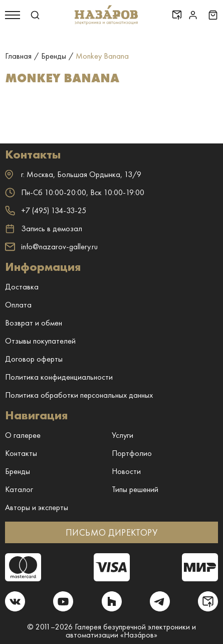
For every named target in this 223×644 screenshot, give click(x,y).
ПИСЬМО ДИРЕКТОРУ (112, 532)
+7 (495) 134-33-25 (46, 210)
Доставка (22, 287)
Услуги (123, 435)
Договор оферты (34, 359)
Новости (126, 471)
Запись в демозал (44, 229)
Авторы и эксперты (37, 507)
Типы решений (135, 489)
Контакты (21, 453)
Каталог (19, 489)
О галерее (23, 435)
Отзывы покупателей (40, 341)
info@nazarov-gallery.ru (51, 247)
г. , (73, 174)
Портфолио (132, 453)
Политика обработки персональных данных (79, 395)
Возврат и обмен (34, 323)
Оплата (18, 305)
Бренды (18, 471)
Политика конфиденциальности (59, 377)
